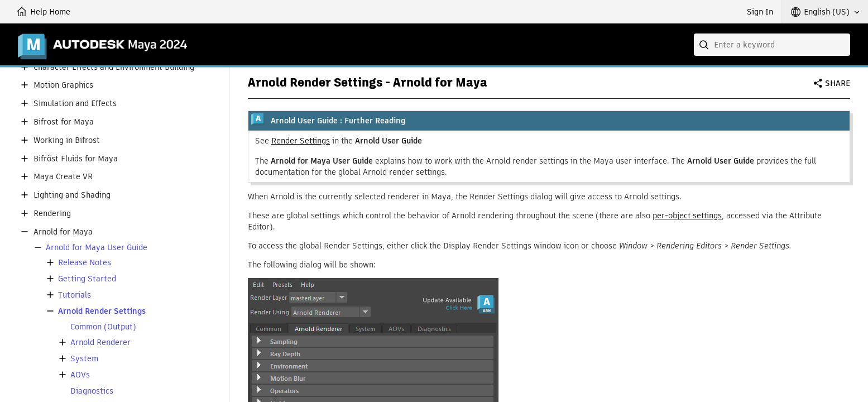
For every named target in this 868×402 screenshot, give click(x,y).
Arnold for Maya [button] (63, 232)
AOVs (80, 375)
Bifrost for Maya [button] (64, 122)
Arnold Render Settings (102, 311)
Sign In (760, 12)
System (84, 359)
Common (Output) (103, 327)
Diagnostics (92, 391)
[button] (825, 12)
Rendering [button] (52, 214)
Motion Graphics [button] (63, 85)
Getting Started (87, 279)
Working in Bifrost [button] (67, 140)
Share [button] (838, 83)
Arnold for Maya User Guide (97, 248)
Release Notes (85, 263)
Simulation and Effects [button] (75, 104)
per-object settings (687, 216)
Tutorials (75, 295)
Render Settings (301, 141)
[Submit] (705, 45)
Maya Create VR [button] (63, 177)
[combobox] (772, 45)
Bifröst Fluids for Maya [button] (76, 159)
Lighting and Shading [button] (72, 195)
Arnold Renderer (100, 343)
